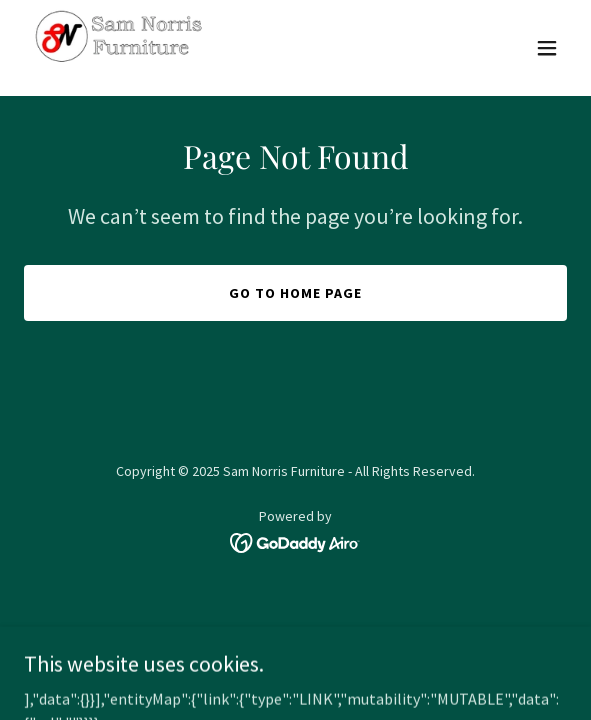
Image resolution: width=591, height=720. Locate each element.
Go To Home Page (295, 293)
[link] (120, 48)
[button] (547, 48)
